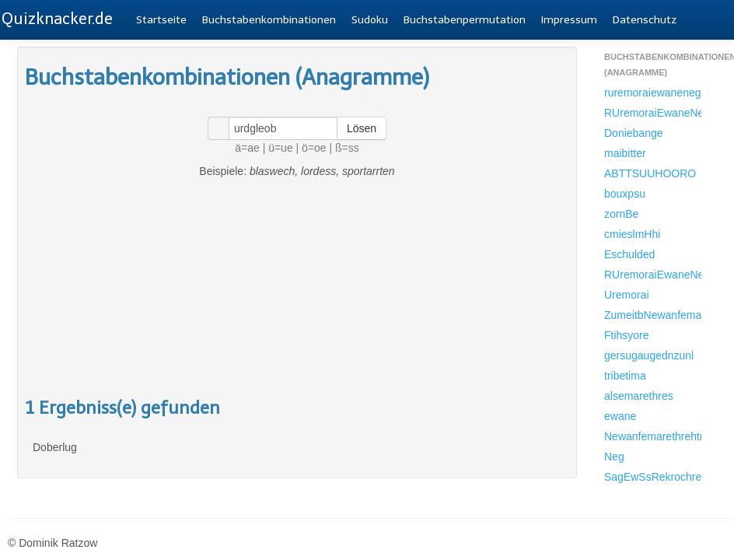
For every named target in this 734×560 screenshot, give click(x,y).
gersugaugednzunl (649, 355)
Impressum (569, 20)
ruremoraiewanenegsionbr (653, 93)
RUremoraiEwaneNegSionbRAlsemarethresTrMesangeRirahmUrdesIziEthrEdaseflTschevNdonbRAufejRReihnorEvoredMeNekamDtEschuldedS (653, 275)
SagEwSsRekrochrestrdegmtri (653, 477)
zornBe (621, 214)
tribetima (625, 376)
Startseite (161, 20)
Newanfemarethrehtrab (653, 436)
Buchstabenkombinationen (269, 20)
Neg (614, 457)
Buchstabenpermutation (465, 20)
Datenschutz (645, 20)
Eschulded (629, 254)
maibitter (625, 153)
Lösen (362, 128)
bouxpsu (625, 194)
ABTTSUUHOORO (650, 173)
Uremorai (627, 295)
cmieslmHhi (632, 234)
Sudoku (370, 20)
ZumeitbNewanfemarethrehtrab (653, 315)
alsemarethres (639, 396)
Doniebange (634, 133)
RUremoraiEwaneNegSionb (653, 113)
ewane (620, 416)
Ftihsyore (627, 335)
